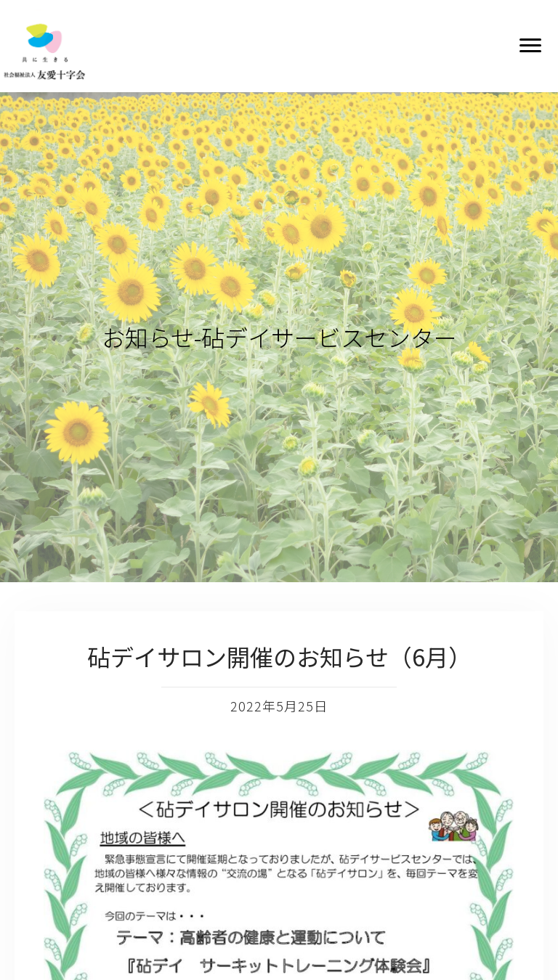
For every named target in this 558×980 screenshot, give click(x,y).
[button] (530, 46)
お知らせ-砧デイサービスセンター (279, 337)
